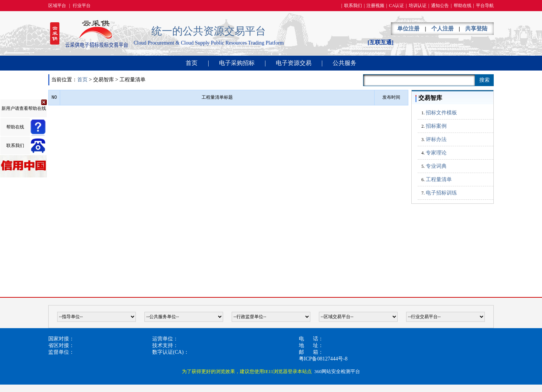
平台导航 (485, 6)
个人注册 (443, 29)
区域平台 (57, 6)
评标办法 (436, 139)
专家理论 (436, 153)
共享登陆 (476, 29)
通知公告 (440, 6)
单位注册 (408, 29)
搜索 (484, 80)
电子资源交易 (294, 63)
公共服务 (345, 63)
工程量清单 (439, 179)
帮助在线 (463, 6)
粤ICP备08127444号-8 (323, 359)
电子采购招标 (237, 63)
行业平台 (82, 6)
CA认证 (397, 6)
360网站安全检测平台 (337, 371)
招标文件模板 (441, 113)
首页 (192, 63)
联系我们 (353, 6)
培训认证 (418, 6)
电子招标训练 (441, 193)
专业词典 (436, 166)
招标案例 (436, 126)
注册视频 (375, 6)
